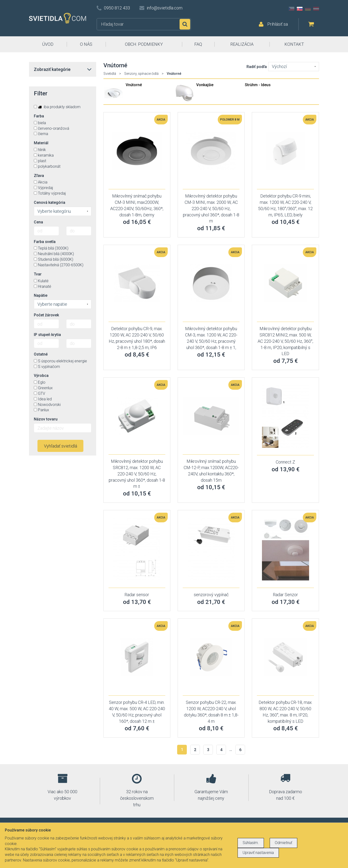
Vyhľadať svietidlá (61, 446)
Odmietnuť (283, 843)
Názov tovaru (46, 419)
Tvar (38, 274)
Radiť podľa (257, 67)
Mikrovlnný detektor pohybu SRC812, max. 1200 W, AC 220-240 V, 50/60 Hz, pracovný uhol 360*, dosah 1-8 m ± (137, 474)
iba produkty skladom (57, 107)
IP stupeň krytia (47, 335)
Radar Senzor (285, 595)
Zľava (39, 176)
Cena (38, 222)
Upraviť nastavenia (258, 853)
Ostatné (41, 354)
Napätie (41, 295)
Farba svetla (45, 242)
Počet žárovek (46, 315)
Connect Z (285, 462)
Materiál (41, 143)
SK (300, 9)
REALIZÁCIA (242, 44)
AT (316, 9)
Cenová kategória (50, 202)
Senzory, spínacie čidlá (141, 74)
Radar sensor (137, 595)
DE (308, 9)
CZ (291, 9)
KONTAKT (294, 44)
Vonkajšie (205, 85)
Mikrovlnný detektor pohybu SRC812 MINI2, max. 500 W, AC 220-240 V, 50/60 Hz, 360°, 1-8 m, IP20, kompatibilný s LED (285, 341)
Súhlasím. (251, 843)
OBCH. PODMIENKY (144, 44)
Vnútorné (134, 85)
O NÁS (86, 44)
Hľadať (185, 24)
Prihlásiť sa (278, 24)
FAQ (198, 44)
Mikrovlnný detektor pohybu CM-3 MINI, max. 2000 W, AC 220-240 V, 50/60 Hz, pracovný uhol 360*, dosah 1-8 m (211, 208)
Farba (39, 116)
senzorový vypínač (211, 595)
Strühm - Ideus (258, 85)
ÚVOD (48, 44)
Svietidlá (110, 74)
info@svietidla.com (165, 8)
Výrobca (41, 376)
